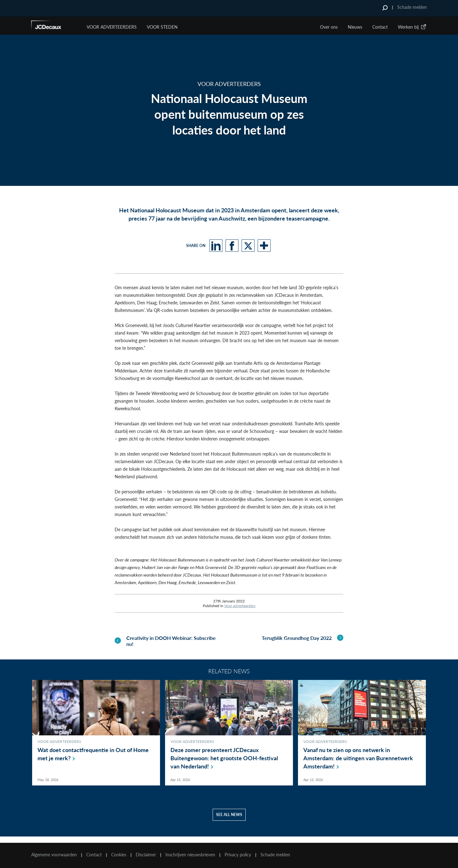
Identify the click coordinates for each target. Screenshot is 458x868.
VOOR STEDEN (162, 27)
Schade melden (412, 7)
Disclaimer (146, 855)
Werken (412, 27)
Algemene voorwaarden (54, 855)
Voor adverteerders (240, 606)
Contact (380, 27)
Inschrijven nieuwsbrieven (190, 855)
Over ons (329, 27)
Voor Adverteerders (112, 27)
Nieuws (355, 27)
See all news (229, 821)
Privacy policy (238, 855)
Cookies (119, 855)
